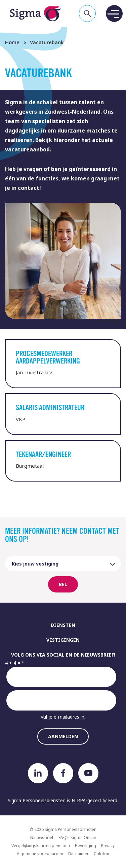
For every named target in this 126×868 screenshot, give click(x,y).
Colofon (101, 854)
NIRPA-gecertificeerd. (95, 800)
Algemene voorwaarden (40, 854)
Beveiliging (86, 846)
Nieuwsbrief (42, 837)
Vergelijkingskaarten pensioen (41, 846)
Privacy (108, 846)
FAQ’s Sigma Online (77, 837)
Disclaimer (78, 854)
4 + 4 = (13, 663)
